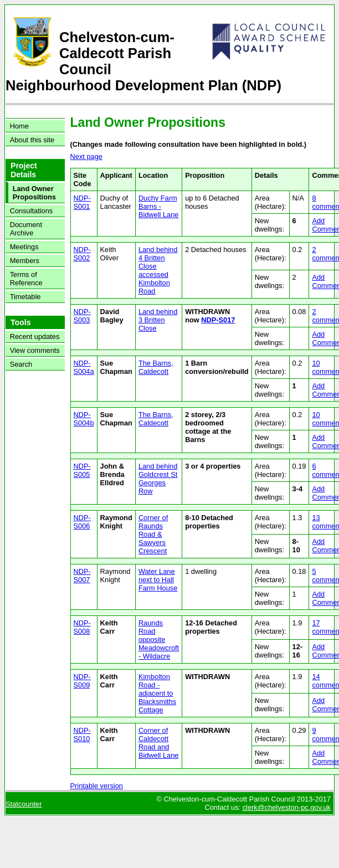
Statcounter (24, 804)
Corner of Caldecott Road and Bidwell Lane (159, 743)
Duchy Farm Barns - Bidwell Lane (159, 206)
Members (25, 261)
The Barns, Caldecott (156, 367)
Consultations (32, 211)
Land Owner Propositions (34, 193)
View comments (35, 350)
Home (19, 126)
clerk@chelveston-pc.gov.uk (287, 807)
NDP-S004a (84, 367)
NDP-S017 (218, 320)
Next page (86, 156)
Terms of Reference (26, 279)
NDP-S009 (82, 681)
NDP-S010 (82, 735)
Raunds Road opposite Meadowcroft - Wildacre (159, 640)
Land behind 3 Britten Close (158, 320)
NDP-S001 (82, 202)
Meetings (24, 247)
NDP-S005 (82, 470)
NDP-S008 (82, 627)
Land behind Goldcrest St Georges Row (158, 479)
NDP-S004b (84, 419)
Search (21, 364)
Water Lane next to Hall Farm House (158, 580)
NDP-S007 (82, 576)
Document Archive (26, 229)
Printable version (97, 786)
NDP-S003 (82, 316)
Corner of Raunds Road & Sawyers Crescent (153, 534)
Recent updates (35, 337)
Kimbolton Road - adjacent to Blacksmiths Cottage (157, 693)
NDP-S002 (82, 254)
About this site (32, 140)
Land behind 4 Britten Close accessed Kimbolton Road (158, 270)
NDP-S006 (82, 522)
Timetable (25, 297)
